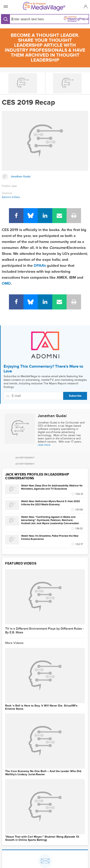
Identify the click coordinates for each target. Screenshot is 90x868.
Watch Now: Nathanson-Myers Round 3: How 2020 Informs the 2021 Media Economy (50, 503)
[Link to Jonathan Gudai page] (45, 177)
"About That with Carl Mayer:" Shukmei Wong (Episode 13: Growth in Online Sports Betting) (42, 838)
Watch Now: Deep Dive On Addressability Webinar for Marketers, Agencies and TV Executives (52, 487)
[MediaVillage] (44, 6)
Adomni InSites (11, 197)
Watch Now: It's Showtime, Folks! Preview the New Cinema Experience (50, 537)
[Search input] (27, 19)
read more (44, 445)
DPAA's (40, 266)
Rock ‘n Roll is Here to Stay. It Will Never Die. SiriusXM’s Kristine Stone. (41, 707)
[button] (85, 6)
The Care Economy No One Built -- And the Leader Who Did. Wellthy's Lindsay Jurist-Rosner (44, 773)
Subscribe (75, 396)
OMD (6, 284)
